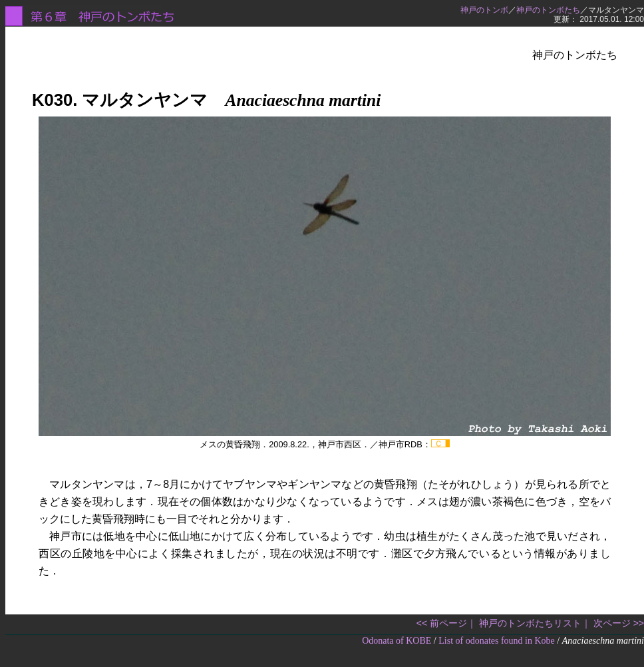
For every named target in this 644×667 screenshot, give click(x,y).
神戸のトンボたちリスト (530, 623)
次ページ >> (619, 623)
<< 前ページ (442, 623)
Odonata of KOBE (397, 641)
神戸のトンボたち (548, 10)
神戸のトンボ (484, 10)
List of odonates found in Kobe (497, 641)
